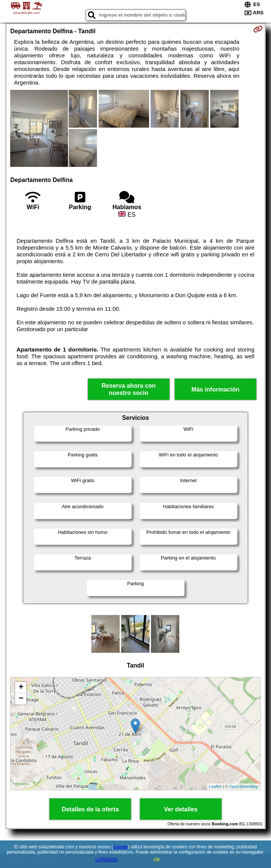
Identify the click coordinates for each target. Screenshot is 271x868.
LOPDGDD (107, 860)
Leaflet (215, 786)
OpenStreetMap (244, 786)
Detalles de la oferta (90, 809)
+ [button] (21, 688)
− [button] (21, 699)
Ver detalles (181, 809)
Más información (215, 389)
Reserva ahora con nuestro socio (129, 389)
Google (121, 847)
